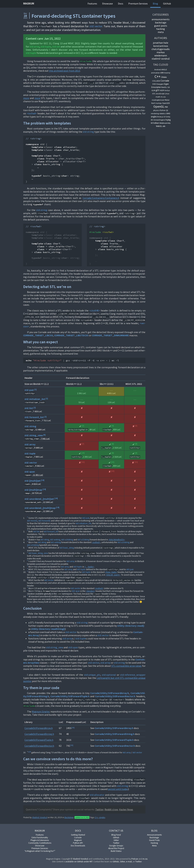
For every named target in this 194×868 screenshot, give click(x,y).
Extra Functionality (40, 838)
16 (73, 727)
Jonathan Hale (161, 43)
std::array (30, 444)
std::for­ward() (44, 521)
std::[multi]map (33, 490)
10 (83, 453)
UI (164, 117)
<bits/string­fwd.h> (117, 540)
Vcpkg (168, 120)
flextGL (164, 87)
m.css (163, 97)
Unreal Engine (159, 120)
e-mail (129, 862)
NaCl (153, 103)
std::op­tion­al (109, 675)
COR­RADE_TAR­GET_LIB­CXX (38, 335)
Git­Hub (116, 862)
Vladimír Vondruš (40, 817)
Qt (167, 110)
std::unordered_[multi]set (39, 499)
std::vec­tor (96, 26)
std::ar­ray (35, 46)
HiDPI (162, 90)
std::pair (29, 390)
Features (92, 4)
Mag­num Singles (41, 711)
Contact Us (116, 831)
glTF (157, 90)
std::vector (31, 462)
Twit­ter (99, 809)
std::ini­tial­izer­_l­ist (83, 523)
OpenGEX (166, 103)
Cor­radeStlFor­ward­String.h (39, 734)
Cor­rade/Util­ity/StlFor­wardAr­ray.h (110, 693)
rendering (155, 113)
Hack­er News (126, 809)
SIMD (168, 113)
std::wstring (55, 540)
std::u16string (67, 540)
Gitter (116, 840)
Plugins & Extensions (40, 840)
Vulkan (156, 123)
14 (43, 480)
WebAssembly (165, 123)
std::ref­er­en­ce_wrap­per (133, 675)
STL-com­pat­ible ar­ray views (126, 666)
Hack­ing (161, 29)
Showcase (108, 4)
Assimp (167, 73)
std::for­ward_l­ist (51, 532)
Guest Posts (161, 26)
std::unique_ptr (92, 675)
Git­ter (122, 862)
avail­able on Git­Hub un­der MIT (79, 862)
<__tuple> (89, 567)
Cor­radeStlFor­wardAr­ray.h (39, 728)
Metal (167, 100)
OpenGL (159, 106)
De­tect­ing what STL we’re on (47, 287)
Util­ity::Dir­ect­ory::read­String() (48, 629)
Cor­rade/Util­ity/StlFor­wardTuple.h (70, 696)
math (158, 97)
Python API (78, 843)
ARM (162, 73)
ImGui (167, 90)
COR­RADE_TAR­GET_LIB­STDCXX (71, 335)
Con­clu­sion (32, 608)
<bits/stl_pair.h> (113, 575)
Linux (167, 94)
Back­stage (161, 22)
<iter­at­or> (91, 591)
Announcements (154, 835)
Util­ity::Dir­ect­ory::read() (131, 626)
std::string (88, 132)
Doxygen (160, 84)
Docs (121, 4)
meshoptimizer (158, 100)
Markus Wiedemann (161, 54)
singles (102, 817)
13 (113, 471)
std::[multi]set (33, 481)
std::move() (32, 521)
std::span (30, 472)
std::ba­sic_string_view (38, 553)
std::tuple (46, 46)
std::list (29, 408)
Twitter (116, 843)
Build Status (116, 851)
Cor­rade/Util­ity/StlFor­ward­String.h (115, 734)
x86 (164, 126)
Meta (161, 32)
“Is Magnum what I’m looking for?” (40, 851)
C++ (97, 817)
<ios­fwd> (32, 113)
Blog (155, 4)
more (26, 98)
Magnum (29, 3)
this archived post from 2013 (65, 71)
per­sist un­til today (118, 789)
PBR (166, 107)
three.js (160, 117)
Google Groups (116, 846)
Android (158, 69)
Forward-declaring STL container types (73, 16)
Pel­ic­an (135, 859)
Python (163, 110)
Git (169, 87)
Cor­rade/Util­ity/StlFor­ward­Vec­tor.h (115, 696)
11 (83, 462)
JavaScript (160, 94)
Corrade (165, 81)
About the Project (116, 848)
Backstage (69, 817)
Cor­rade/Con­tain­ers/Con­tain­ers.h (101, 198)
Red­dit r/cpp (111, 809)
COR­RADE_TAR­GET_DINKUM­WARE (110, 335)
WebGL (159, 126)
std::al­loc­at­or (97, 795)
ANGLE (164, 69)
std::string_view (34, 435)
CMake (164, 77)
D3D (154, 84)
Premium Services (138, 4)
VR (152, 123)
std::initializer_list (35, 399)
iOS (154, 94)
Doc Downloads (78, 846)
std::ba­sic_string (67, 548)
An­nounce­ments (161, 19)
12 (113, 462)
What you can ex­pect (41, 342)
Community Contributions (40, 843)
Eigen (166, 84)
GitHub (167, 4)
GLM (153, 90)
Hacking (154, 843)
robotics (162, 113)
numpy (159, 103)
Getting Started (78, 835)
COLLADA (156, 81)
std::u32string (83, 540)
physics (156, 110)
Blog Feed (116, 835)
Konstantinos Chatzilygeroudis (161, 47)
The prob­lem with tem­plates (47, 123)
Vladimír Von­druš (81, 859)
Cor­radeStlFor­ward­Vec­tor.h (39, 746)
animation (155, 73)
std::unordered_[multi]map (40, 508)
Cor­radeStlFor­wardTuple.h (39, 740)
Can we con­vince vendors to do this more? (58, 759)
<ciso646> (95, 310)
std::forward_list (34, 417)
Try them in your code (41, 688)
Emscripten (156, 87)
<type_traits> (111, 572)
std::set (56, 46)
